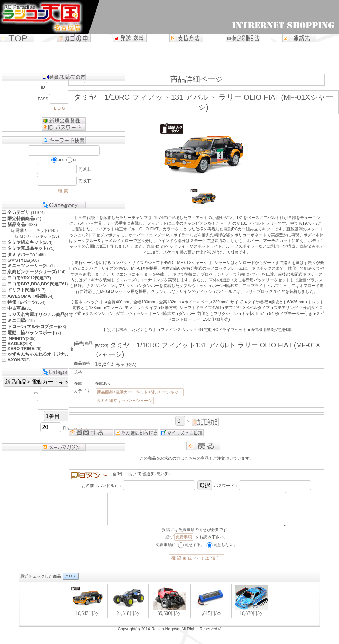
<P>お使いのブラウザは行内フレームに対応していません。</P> (169, 611)
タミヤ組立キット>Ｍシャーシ (125, 401)
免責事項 (184, 544)
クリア (71, 583)
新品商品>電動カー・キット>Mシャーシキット (140, 392)
